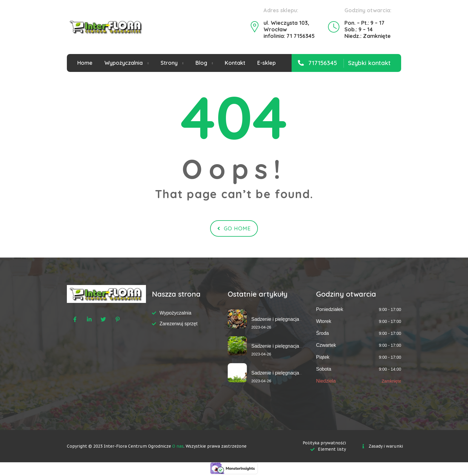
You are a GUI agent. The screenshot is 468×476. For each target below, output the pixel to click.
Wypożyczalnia (124, 63)
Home (85, 63)
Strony (169, 63)
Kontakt (235, 63)
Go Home (234, 228)
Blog (201, 63)
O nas (178, 446)
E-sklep (267, 63)
